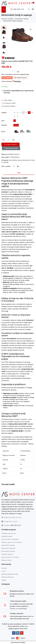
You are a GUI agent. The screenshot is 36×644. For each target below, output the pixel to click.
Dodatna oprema (7, 554)
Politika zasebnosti (8, 577)
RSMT (26, 629)
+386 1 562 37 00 (15, 525)
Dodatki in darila (7, 536)
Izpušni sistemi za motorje (10, 557)
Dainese (17, 154)
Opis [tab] (19, 173)
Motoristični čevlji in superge (13, 21)
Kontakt (4, 568)
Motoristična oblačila (8, 548)
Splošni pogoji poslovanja (10, 574)
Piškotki (4, 580)
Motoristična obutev (22, 19)
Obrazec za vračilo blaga (18, 609)
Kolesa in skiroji (6, 560)
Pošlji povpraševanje (11, 148)
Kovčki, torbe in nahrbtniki (10, 539)
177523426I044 (15, 157)
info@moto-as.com (11, 521)
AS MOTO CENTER (7, 19)
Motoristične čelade (8, 545)
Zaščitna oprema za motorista (12, 542)
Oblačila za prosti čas (9, 533)
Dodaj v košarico (11, 144)
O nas (3, 571)
